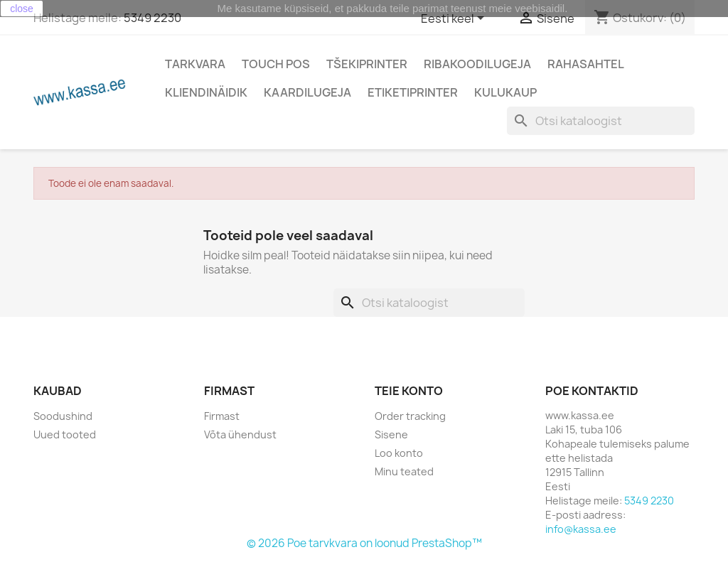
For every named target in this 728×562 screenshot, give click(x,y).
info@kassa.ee (581, 529)
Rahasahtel (586, 64)
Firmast (222, 416)
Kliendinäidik (206, 92)
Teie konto (409, 391)
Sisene (391, 434)
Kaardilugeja (307, 92)
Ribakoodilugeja (477, 64)
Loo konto (399, 453)
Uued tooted (65, 434)
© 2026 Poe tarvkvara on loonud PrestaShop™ (364, 543)
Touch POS (276, 64)
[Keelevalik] (455, 19)
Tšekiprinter (367, 64)
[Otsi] (601, 121)
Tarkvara (195, 64)
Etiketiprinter (413, 92)
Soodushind (63, 416)
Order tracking (410, 416)
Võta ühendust (240, 434)
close (22, 9)
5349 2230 (152, 18)
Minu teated (404, 471)
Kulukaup (505, 92)
